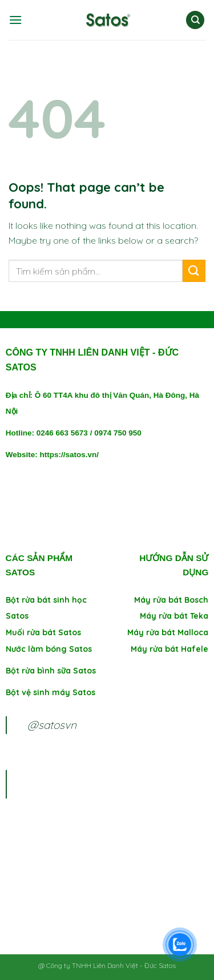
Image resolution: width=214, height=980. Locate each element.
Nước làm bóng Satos (49, 649)
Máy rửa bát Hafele (169, 649)
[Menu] (15, 20)
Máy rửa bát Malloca (168, 632)
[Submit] (194, 271)
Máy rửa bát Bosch (171, 600)
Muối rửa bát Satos (43, 632)
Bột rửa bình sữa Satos (52, 671)
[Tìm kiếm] (195, 20)
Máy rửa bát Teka (174, 616)
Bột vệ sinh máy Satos (51, 692)
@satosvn (52, 725)
